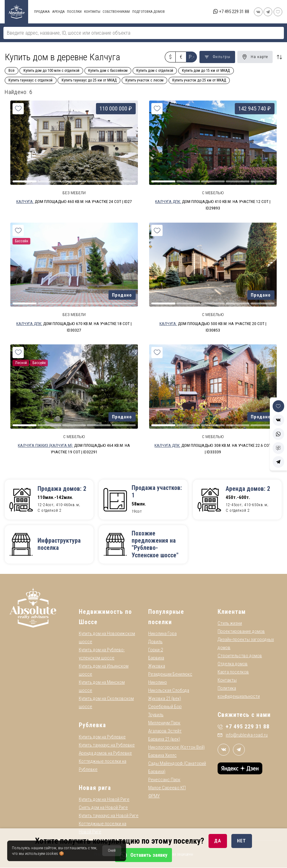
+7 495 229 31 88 (234, 12)
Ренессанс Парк (164, 780)
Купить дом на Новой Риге (104, 800)
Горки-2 (156, 650)
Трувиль (156, 715)
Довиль (155, 642)
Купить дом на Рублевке (102, 737)
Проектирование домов (241, 632)
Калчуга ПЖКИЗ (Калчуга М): (45, 445)
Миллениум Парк (164, 723)
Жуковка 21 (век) (165, 699)
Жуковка (157, 666)
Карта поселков (233, 672)
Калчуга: (25, 201)
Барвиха (156, 658)
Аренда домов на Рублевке (105, 753)
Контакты (227, 680)
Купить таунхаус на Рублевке (107, 745)
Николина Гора (162, 634)
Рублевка (92, 725)
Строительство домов (240, 656)
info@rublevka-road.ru (243, 735)
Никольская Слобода (169, 691)
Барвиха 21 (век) (164, 739)
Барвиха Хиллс (162, 756)
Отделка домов (233, 664)
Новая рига (95, 788)
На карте (255, 57)
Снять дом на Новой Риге (103, 808)
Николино (158, 683)
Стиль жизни (230, 624)
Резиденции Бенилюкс (170, 674)
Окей (112, 851)
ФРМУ (154, 796)
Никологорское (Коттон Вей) (176, 747)
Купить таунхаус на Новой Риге (109, 816)
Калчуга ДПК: (168, 201)
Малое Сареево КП (167, 788)
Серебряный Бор (165, 707)
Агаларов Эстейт (165, 731)
